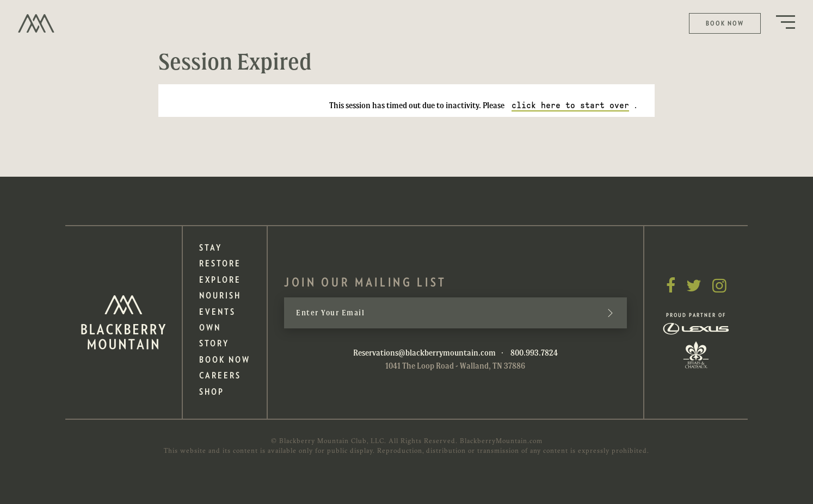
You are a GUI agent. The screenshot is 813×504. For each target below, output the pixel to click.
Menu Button (786, 22)
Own (210, 328)
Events (217, 312)
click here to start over (570, 105)
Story (214, 343)
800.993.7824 (534, 352)
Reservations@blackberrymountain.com (424, 352)
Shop (212, 392)
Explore (220, 280)
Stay (211, 248)
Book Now (725, 23)
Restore (220, 263)
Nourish (220, 295)
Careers (220, 375)
